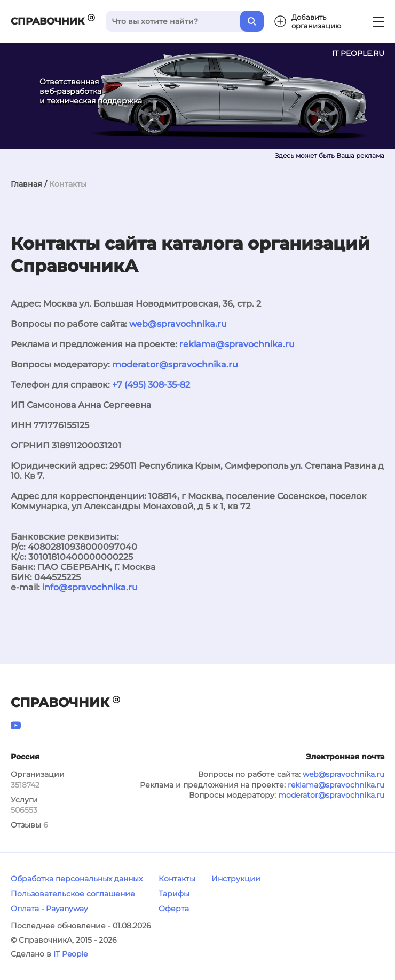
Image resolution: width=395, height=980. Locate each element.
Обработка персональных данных (77, 879)
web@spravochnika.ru (178, 324)
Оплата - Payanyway (49, 909)
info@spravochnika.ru (90, 587)
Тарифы (174, 894)
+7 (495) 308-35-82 (151, 385)
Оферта (174, 909)
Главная (26, 184)
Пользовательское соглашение (73, 894)
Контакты (177, 879)
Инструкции (236, 879)
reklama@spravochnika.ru (237, 344)
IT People (70, 954)
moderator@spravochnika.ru (175, 364)
